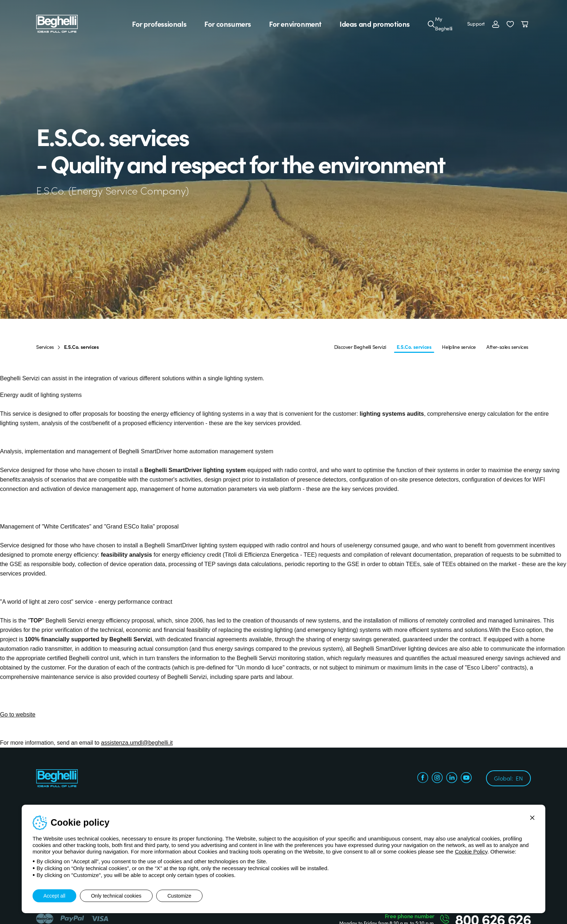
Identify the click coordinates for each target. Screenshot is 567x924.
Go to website (18, 715)
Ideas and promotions (375, 24)
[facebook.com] (423, 778)
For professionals (159, 24)
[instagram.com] (437, 778)
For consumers (228, 24)
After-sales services (507, 347)
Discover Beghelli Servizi (360, 347)
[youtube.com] (466, 778)
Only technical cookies (116, 896)
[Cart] (526, 24)
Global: (508, 778)
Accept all (54, 896)
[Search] (431, 24)
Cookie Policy (471, 852)
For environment (295, 24)
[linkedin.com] (452, 778)
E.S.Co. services (414, 347)
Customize (179, 896)
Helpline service (459, 347)
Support (476, 23)
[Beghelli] (57, 23)
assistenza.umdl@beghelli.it (137, 743)
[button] (510, 24)
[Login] (496, 24)
